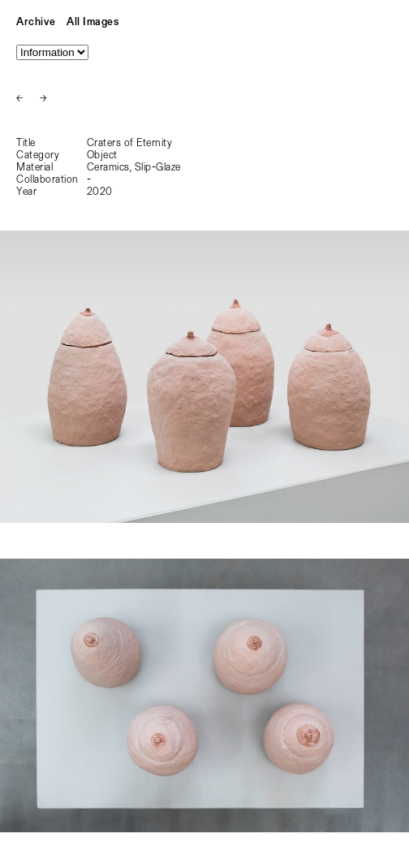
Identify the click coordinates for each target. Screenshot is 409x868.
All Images (93, 22)
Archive (36, 22)
